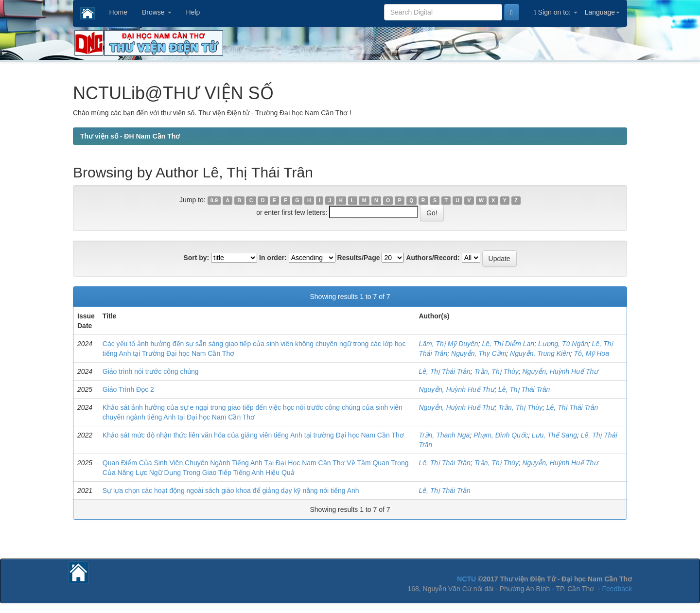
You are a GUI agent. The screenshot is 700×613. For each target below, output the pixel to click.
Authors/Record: (433, 258)
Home (118, 12)
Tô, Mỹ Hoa (592, 353)
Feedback (617, 589)
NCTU (466, 579)
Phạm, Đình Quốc (501, 435)
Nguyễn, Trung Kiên (540, 353)
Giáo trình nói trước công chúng (151, 371)
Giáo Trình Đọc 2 (128, 389)
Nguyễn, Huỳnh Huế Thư (560, 371)
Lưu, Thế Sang (554, 435)
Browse (157, 12)
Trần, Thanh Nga (444, 435)
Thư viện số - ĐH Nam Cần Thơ (130, 136)
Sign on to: (556, 12)
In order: (273, 258)
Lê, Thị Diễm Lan (508, 344)
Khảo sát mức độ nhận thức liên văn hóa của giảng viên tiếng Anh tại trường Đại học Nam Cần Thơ (253, 435)
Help (193, 12)
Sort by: (196, 258)
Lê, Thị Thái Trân (444, 371)
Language (602, 12)
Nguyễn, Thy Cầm (479, 353)
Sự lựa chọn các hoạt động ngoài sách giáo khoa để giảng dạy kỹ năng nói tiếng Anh (231, 490)
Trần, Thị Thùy (497, 371)
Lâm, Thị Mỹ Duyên (448, 344)
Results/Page (359, 258)
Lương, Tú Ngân (563, 344)
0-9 (214, 200)
